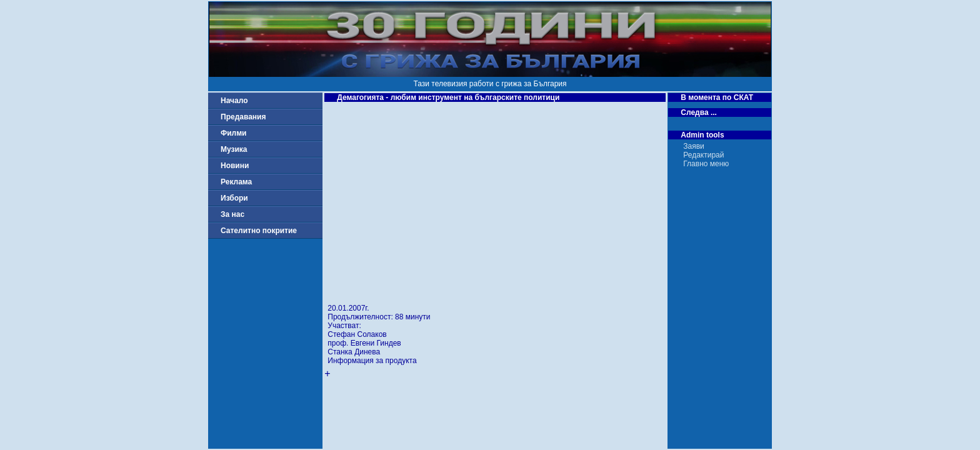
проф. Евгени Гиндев (364, 343)
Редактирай (703, 155)
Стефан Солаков (357, 334)
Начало (234, 101)
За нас (232, 214)
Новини (235, 166)
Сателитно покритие (259, 231)
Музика (234, 149)
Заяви (694, 146)
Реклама (236, 182)
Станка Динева (354, 352)
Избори (234, 198)
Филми (234, 133)
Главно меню (706, 164)
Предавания (243, 117)
